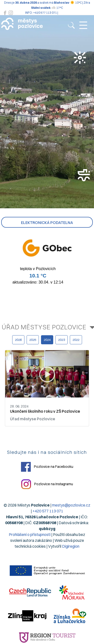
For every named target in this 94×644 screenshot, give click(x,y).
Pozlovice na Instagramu (47, 484)
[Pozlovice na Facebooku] (5, 13)
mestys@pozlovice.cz (71, 505)
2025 (33, 340)
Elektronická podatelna (47, 223)
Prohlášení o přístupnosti (30, 534)
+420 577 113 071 (48, 511)
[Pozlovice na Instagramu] (11, 13)
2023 (62, 340)
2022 (76, 340)
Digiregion (71, 546)
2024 (47, 340)
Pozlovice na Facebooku (47, 467)
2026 (18, 340)
